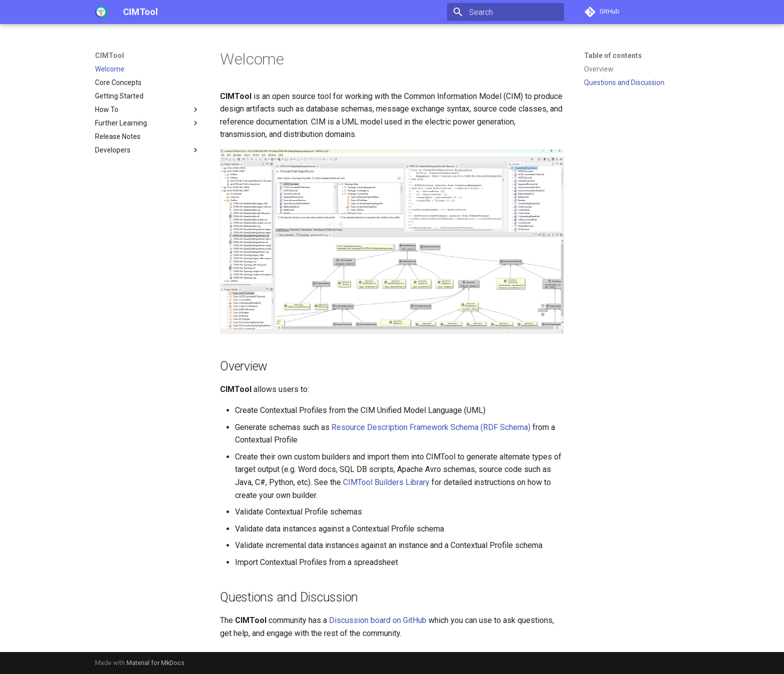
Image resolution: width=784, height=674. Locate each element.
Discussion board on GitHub (378, 620)
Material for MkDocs (155, 663)
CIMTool (109, 55)
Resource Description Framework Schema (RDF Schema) (431, 427)
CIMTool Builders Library (386, 482)
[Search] (505, 12)
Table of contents (613, 55)
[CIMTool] (101, 12)
